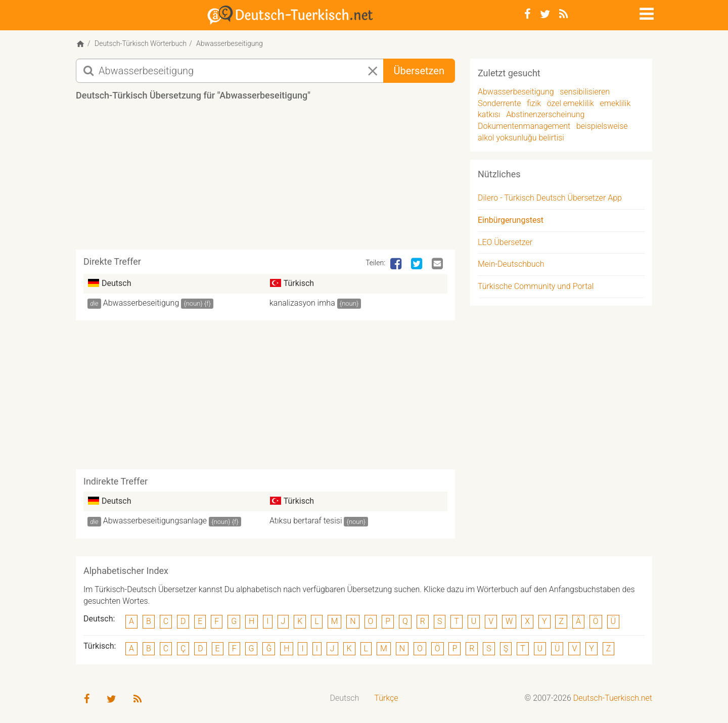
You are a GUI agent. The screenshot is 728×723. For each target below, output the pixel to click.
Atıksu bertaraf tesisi (306, 521)
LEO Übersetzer (505, 242)
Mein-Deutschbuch (511, 264)
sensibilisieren (585, 92)
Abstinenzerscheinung (545, 114)
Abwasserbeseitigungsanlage (155, 521)
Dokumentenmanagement (524, 126)
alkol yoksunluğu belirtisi (521, 138)
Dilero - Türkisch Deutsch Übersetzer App (550, 198)
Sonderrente (499, 103)
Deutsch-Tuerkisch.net (613, 698)
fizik (534, 103)
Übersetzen (419, 71)
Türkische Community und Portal (536, 286)
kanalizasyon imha (302, 303)
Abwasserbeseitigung (141, 303)
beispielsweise (602, 126)
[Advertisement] (265, 179)
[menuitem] (345, 698)
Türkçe (386, 698)
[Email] (438, 264)
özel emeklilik (571, 103)
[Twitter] (545, 14)
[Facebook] (528, 14)
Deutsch (345, 698)
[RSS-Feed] (563, 14)
